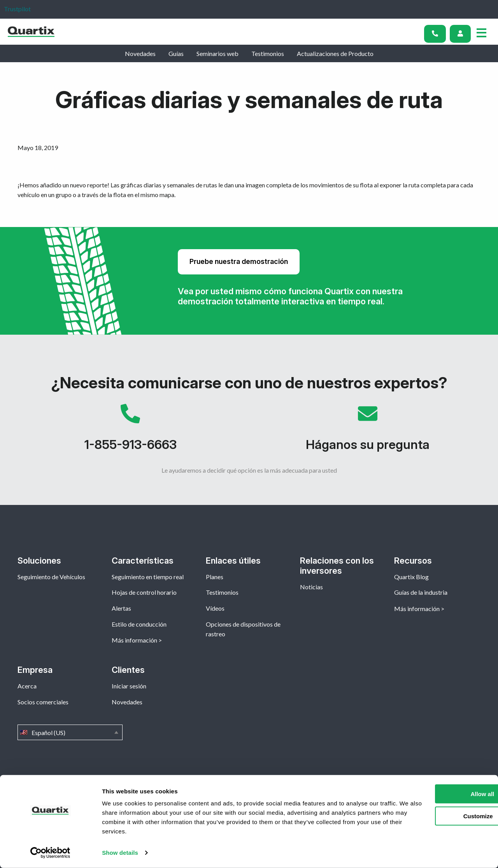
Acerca (27, 686)
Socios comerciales (43, 702)
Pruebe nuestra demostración (239, 261)
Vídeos (215, 608)
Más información (134, 640)
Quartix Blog (411, 577)
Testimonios (268, 53)
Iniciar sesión (129, 686)
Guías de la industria (421, 592)
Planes (215, 577)
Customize (433, 816)
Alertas (121, 608)
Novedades (140, 53)
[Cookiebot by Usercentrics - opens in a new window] (50, 853)
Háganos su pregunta (368, 431)
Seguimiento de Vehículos (51, 577)
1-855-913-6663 (130, 431)
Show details (120, 853)
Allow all (433, 794)
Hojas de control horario (144, 592)
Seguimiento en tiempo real (148, 577)
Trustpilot (17, 9)
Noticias (311, 587)
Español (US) (70, 732)
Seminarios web (217, 53)
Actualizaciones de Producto (335, 53)
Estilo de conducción (139, 624)
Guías (176, 53)
